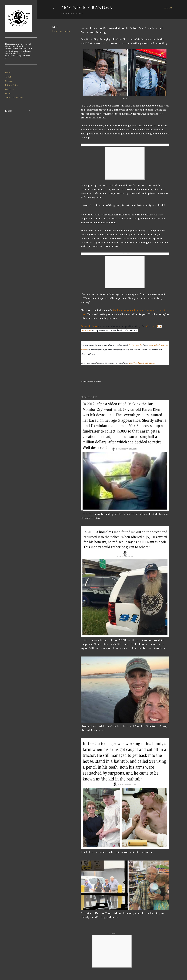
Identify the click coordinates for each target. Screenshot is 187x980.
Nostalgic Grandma (87, 8)
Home (8, 73)
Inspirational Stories (61, 31)
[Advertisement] (125, 163)
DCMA (8, 93)
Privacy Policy (11, 85)
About (8, 77)
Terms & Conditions (14, 98)
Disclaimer (10, 89)
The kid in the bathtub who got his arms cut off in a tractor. (117, 852)
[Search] (168, 8)
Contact (9, 81)
